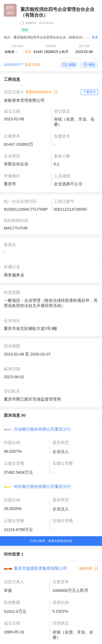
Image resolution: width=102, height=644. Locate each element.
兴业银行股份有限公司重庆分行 (42, 429)
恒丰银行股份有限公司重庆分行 (42, 487)
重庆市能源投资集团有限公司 (40, 568)
